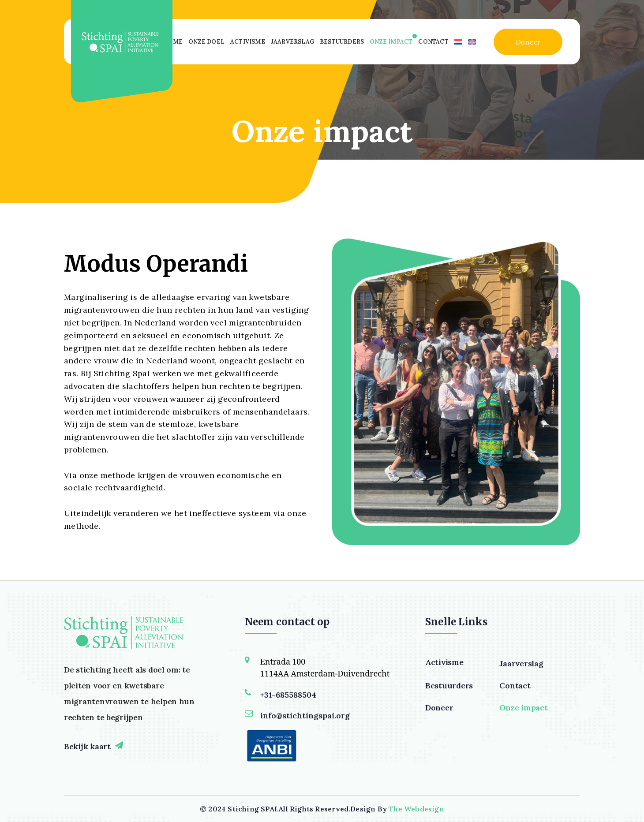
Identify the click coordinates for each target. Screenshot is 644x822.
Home (173, 42)
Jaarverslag (292, 42)
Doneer (528, 42)
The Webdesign (416, 809)
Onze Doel (206, 42)
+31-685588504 (288, 695)
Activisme (248, 42)
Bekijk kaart (87, 746)
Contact (433, 42)
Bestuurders (342, 42)
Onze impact (391, 42)
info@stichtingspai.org (305, 716)
